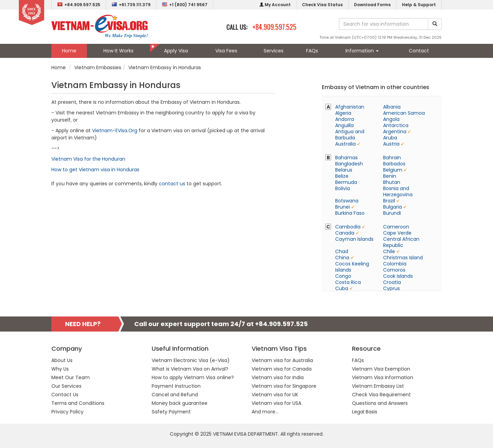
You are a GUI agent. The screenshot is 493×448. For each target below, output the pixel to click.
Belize (342, 176)
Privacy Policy (67, 412)
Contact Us (65, 395)
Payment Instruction (176, 386)
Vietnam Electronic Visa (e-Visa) (191, 360)
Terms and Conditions (78, 403)
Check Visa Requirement (381, 395)
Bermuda (346, 182)
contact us (172, 184)
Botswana (347, 201)
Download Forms (372, 5)
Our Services (66, 386)
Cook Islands (398, 276)
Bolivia (343, 188)
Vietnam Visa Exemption (381, 369)
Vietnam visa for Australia (282, 360)
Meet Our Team (71, 377)
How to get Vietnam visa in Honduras (95, 170)
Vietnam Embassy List (378, 386)
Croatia (392, 282)
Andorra (345, 119)
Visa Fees (226, 51)
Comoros (394, 270)
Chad (342, 251)
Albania (392, 107)
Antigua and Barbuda (350, 135)
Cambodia (348, 227)
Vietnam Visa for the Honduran (88, 159)
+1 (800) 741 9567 (185, 5)
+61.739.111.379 (131, 5)
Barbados (394, 164)
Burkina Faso (350, 213)
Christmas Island (403, 258)
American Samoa (404, 113)
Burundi (392, 213)
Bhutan (392, 182)
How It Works (118, 51)
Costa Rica (348, 282)
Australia (345, 144)
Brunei (343, 207)
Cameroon (396, 227)
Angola (391, 119)
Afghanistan (350, 107)
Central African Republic (401, 242)
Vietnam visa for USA (276, 403)
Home (69, 51)
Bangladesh (349, 164)
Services (274, 51)
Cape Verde (397, 233)
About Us (62, 360)
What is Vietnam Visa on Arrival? (190, 369)
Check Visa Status (322, 5)
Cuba (342, 288)
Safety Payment (171, 412)
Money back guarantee (180, 403)
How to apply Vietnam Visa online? (193, 377)
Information (362, 51)
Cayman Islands (354, 239)
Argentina (395, 132)
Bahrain (392, 158)
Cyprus (391, 288)
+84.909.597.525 (79, 5)
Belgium (393, 170)
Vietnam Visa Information (383, 377)
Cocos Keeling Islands (352, 267)
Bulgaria (393, 207)
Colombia (395, 264)
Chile (389, 251)
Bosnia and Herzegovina (398, 191)
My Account (275, 5)
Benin (390, 176)
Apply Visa (176, 51)
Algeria (343, 113)
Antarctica (396, 125)
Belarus (344, 170)
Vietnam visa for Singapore (284, 386)
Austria (391, 144)
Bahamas (346, 158)
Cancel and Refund (175, 395)
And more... (265, 412)
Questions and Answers (380, 403)
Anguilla (344, 125)
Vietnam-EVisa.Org (115, 130)
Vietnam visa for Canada (282, 369)
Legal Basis (365, 412)
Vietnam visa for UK (275, 395)
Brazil (389, 201)
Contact (419, 51)
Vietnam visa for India (278, 377)
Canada (345, 233)
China (342, 258)
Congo (343, 276)
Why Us (60, 369)
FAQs (312, 51)
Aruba (390, 138)
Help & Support (419, 5)
